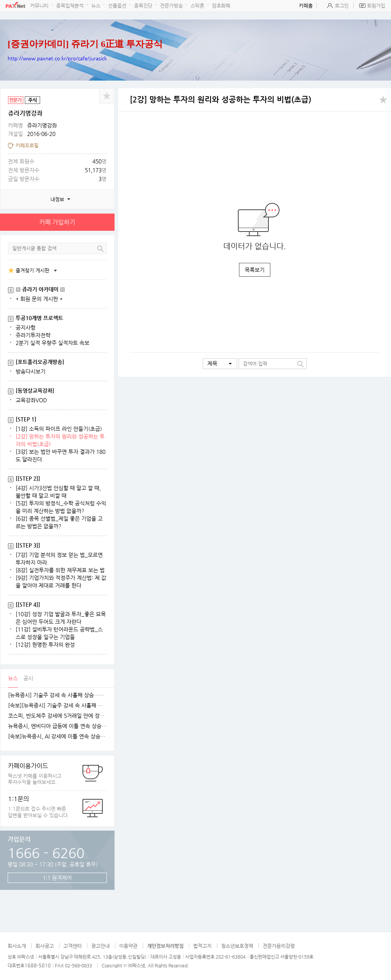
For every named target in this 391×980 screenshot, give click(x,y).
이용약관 (128, 946)
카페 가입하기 (57, 222)
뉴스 (96, 6)
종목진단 (143, 6)
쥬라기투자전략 (33, 335)
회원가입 (376, 6)
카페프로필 (27, 145)
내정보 (57, 199)
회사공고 (45, 946)
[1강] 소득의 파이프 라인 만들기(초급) (59, 429)
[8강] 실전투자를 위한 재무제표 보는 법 (60, 570)
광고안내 (100, 946)
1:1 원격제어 (57, 878)
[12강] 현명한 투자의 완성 (45, 645)
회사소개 (17, 946)
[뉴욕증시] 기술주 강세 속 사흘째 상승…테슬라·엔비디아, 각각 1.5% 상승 (57, 695)
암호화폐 (221, 6)
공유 (107, 96)
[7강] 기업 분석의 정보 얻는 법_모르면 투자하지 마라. (59, 559)
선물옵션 (117, 6)
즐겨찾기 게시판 (32, 270)
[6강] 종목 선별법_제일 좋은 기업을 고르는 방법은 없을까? (59, 522)
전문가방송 (171, 6)
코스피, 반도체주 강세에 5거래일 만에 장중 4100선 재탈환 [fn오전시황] (57, 716)
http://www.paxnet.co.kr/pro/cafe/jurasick (57, 58)
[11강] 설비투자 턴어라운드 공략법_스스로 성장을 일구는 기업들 (59, 633)
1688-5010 (38, 965)
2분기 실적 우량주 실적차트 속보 (53, 343)
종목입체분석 (70, 6)
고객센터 (73, 946)
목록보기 (255, 270)
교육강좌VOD (31, 400)
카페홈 (306, 6)
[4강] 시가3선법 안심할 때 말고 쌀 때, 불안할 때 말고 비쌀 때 (58, 492)
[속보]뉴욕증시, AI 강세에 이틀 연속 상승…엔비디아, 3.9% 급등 (57, 736)
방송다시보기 (31, 371)
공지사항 (26, 327)
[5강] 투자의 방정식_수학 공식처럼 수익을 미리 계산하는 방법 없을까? (61, 507)
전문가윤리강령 (279, 946)
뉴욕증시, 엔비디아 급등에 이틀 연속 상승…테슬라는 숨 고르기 (57, 726)
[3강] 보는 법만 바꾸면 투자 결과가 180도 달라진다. (61, 455)
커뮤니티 (39, 6)
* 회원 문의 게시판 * (39, 299)
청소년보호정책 (237, 946)
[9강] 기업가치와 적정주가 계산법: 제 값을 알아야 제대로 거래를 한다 (61, 582)
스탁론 (197, 6)
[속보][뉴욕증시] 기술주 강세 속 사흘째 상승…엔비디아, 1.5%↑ (57, 705)
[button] (220, 364)
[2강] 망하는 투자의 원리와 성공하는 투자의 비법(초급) (60, 440)
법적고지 (202, 946)
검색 (100, 249)
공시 (28, 678)
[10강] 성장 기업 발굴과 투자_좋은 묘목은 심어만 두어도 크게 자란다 (61, 618)
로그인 (342, 6)
